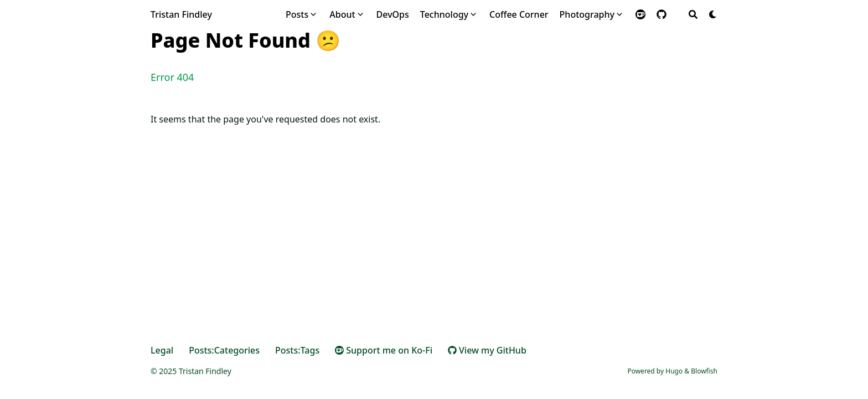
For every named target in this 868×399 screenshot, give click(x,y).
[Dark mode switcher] (713, 14)
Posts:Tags (297, 350)
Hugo (674, 371)
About (342, 14)
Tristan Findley (181, 14)
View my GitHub (487, 350)
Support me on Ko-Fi (384, 350)
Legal (162, 350)
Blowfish (704, 371)
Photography (587, 14)
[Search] (693, 14)
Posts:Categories (224, 350)
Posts (297, 14)
